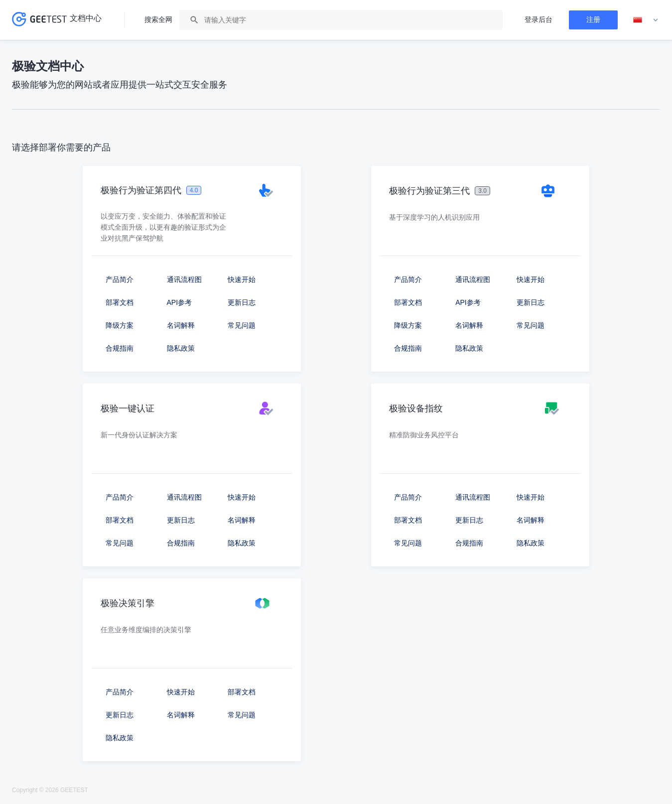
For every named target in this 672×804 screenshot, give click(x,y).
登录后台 (538, 19)
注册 (593, 19)
